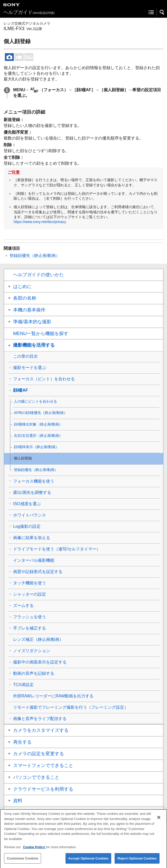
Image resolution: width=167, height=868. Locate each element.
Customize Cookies (23, 862)
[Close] (159, 822)
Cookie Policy (35, 851)
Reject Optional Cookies (137, 862)
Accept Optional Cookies (89, 862)
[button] (162, 12)
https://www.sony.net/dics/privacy (40, 222)
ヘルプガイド (29, 12)
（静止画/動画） (35, 256)
